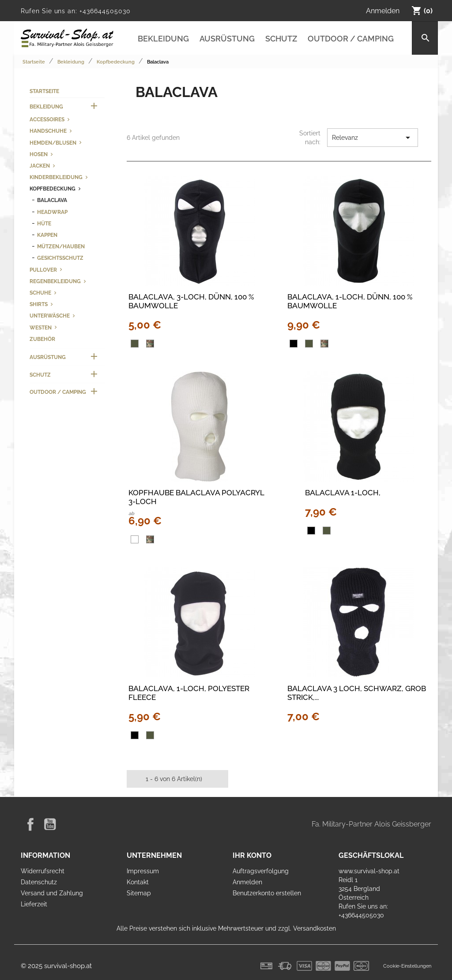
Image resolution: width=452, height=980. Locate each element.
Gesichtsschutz (60, 258)
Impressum (143, 871)
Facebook (30, 824)
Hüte (44, 223)
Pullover (43, 270)
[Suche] (425, 38)
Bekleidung (163, 39)
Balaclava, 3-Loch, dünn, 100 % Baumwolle (191, 301)
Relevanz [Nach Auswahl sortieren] (373, 138)
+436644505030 (105, 11)
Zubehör (42, 339)
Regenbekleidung (55, 281)
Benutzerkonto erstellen (267, 893)
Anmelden (247, 882)
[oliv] (135, 344)
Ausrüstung (227, 39)
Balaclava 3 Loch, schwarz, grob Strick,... (357, 693)
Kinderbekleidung (56, 177)
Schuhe (40, 293)
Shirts (39, 304)
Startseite (44, 91)
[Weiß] (135, 539)
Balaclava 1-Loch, (343, 493)
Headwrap (52, 212)
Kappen (47, 235)
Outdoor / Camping (351, 39)
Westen (41, 327)
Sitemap (139, 893)
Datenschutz (39, 882)
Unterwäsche (50, 316)
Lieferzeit (34, 904)
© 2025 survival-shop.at (56, 966)
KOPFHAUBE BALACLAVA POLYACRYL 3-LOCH (196, 497)
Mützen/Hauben (61, 246)
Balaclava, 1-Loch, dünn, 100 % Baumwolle (350, 301)
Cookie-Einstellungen (407, 966)
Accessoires (47, 119)
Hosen (39, 154)
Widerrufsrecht (43, 871)
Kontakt (138, 882)
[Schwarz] (294, 344)
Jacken (40, 166)
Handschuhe (48, 131)
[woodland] (150, 344)
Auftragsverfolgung (261, 871)
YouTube (50, 824)
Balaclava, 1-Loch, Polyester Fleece (189, 693)
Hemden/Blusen (53, 143)
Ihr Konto (252, 855)
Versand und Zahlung (52, 893)
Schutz (281, 39)
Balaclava (52, 200)
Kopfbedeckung (53, 189)
